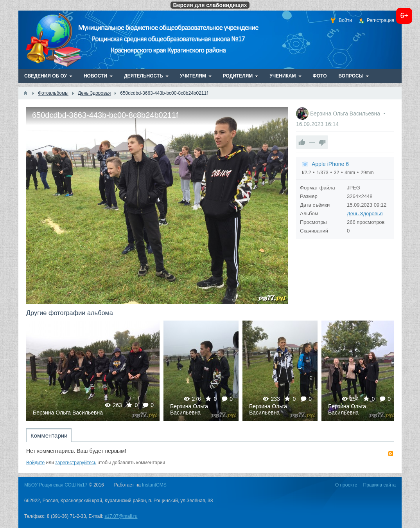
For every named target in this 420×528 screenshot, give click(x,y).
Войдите (35, 463)
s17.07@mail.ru (121, 516)
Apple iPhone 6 (330, 164)
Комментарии (49, 435)
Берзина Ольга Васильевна (346, 114)
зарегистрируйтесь (76, 463)
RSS (391, 454)
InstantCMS (154, 485)
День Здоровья (365, 214)
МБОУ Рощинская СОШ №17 (56, 485)
